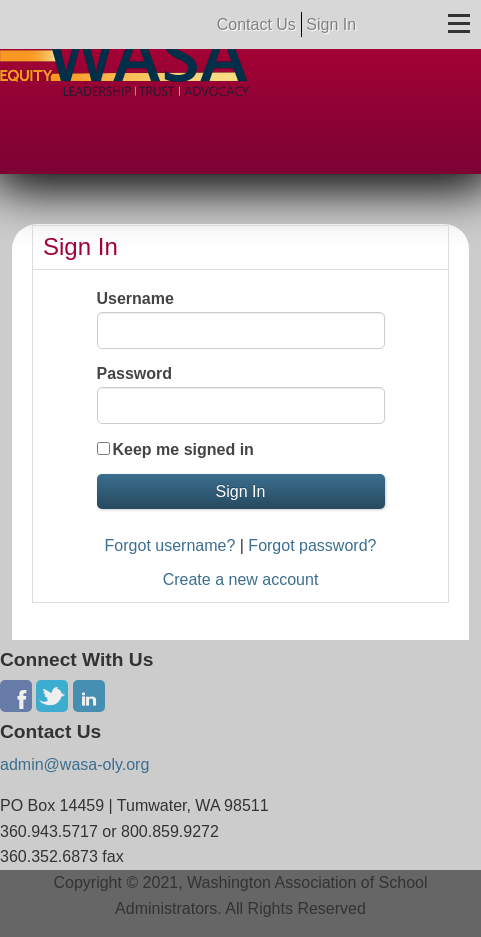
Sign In (331, 24)
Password (135, 373)
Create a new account (241, 579)
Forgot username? (170, 545)
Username (135, 298)
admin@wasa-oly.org (74, 764)
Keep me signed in (183, 449)
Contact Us (256, 24)
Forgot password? (312, 545)
